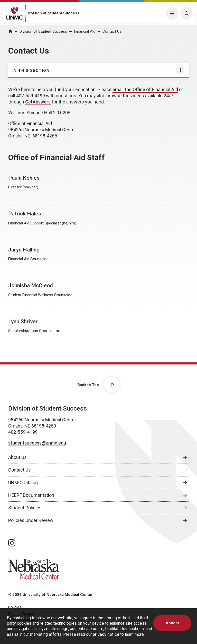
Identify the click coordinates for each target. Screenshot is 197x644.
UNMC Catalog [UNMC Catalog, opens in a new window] (23, 482)
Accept (172, 623)
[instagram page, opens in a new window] (12, 543)
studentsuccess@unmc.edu (37, 443)
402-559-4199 (23, 432)
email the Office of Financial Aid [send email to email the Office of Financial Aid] (145, 89)
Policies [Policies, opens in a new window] (15, 607)
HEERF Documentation (31, 495)
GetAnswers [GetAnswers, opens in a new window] (38, 102)
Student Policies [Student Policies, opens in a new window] (25, 508)
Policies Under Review (31, 520)
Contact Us (112, 31)
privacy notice (106, 634)
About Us (17, 457)
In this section (31, 71)
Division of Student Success (53, 13)
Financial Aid (85, 31)
